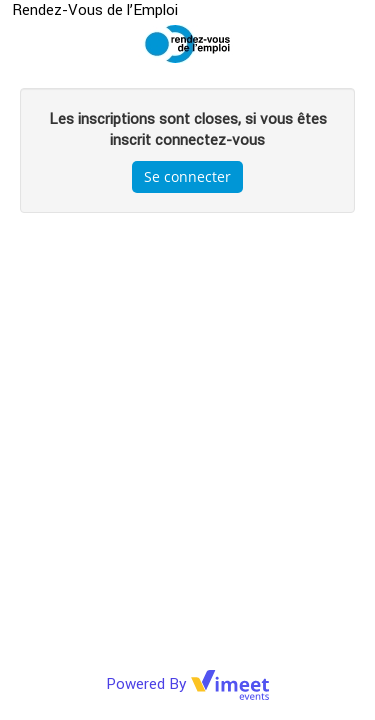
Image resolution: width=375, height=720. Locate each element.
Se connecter (187, 176)
